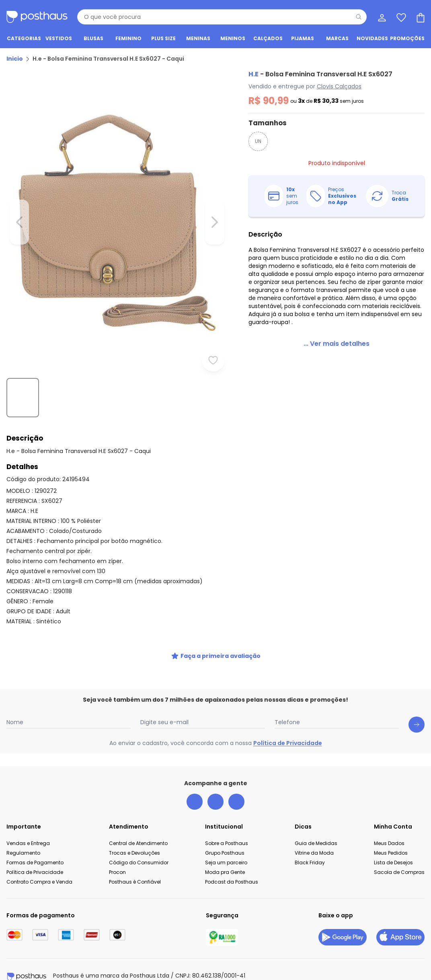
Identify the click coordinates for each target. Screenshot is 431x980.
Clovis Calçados (320, 90)
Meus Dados (389, 820)
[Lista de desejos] (400, 17)
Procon (117, 848)
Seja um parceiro (226, 839)
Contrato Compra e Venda (39, 858)
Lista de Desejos (393, 839)
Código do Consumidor (139, 839)
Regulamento (23, 829)
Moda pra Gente (225, 848)
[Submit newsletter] (417, 701)
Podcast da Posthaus (232, 858)
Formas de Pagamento (35, 839)
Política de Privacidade (288, 719)
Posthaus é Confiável (135, 858)
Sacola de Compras (399, 848)
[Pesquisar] (359, 17)
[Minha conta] (381, 17)
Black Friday (310, 839)
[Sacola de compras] (420, 17)
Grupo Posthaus (225, 829)
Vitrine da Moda (314, 829)
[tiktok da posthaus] (236, 778)
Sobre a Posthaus (227, 820)
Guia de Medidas (316, 820)
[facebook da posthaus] (195, 778)
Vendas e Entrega (28, 820)
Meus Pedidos (391, 829)
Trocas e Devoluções (134, 829)
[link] (327, 339)
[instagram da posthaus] (215, 778)
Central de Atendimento (138, 820)
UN (239, 144)
